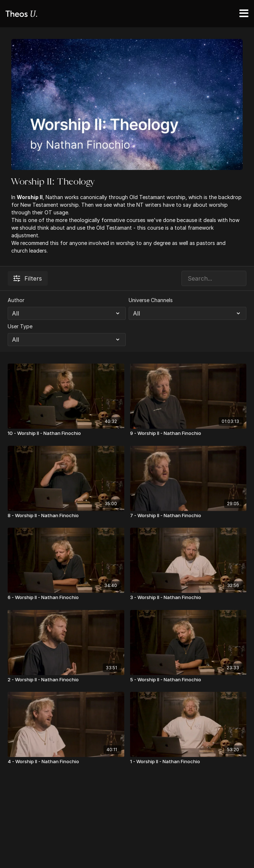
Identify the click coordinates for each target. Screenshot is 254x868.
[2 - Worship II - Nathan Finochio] (66, 680)
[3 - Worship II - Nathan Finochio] (188, 598)
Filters (28, 278)
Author (16, 300)
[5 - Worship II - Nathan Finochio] (188, 680)
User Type (20, 326)
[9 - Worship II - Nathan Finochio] (188, 433)
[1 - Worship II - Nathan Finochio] (188, 762)
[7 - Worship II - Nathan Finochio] (188, 516)
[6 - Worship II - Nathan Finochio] (66, 598)
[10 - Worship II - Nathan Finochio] (66, 433)
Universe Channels (151, 300)
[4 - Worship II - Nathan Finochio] (66, 762)
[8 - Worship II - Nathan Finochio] (66, 516)
